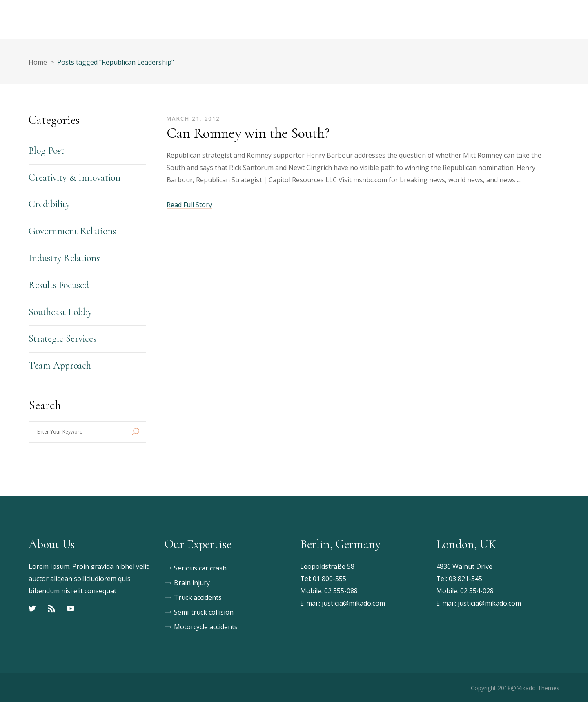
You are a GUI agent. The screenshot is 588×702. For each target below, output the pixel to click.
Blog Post (46, 151)
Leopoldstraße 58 (327, 566)
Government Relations (72, 231)
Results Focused (59, 285)
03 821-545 (465, 579)
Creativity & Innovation (75, 178)
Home (38, 62)
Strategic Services (62, 339)
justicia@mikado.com (353, 603)
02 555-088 (341, 591)
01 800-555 (330, 579)
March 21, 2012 (193, 118)
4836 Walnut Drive (464, 566)
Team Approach (60, 366)
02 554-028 (477, 591)
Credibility (49, 204)
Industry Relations (64, 258)
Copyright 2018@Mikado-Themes (515, 688)
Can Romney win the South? (248, 133)
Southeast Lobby (60, 312)
